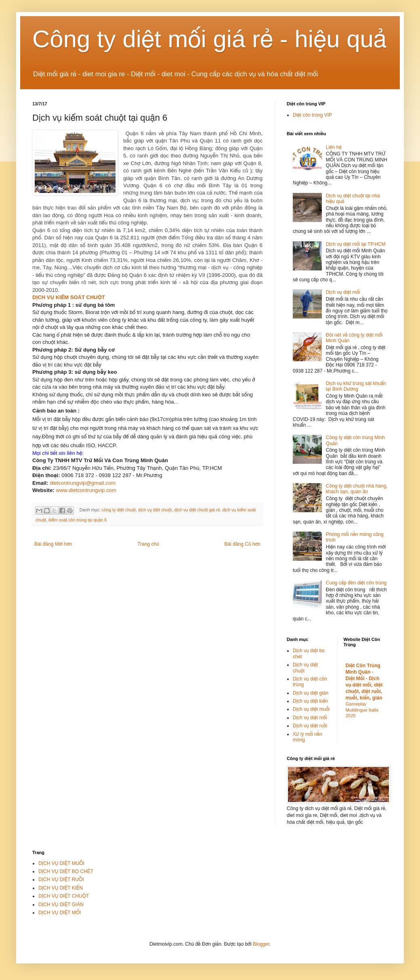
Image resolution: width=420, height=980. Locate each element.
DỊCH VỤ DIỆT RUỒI (61, 879)
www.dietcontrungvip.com (86, 490)
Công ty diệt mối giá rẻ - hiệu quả (210, 39)
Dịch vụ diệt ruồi (310, 726)
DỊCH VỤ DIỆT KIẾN (61, 888)
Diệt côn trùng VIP (312, 115)
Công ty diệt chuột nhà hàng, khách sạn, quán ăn (357, 489)
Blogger (261, 944)
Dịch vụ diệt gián (311, 693)
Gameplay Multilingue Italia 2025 (362, 710)
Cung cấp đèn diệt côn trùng (356, 583)
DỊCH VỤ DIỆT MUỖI (61, 863)
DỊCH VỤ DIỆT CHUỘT (64, 896)
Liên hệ (334, 147)
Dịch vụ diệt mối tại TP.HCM (356, 244)
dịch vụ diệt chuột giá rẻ (197, 510)
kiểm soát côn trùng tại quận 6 (78, 520)
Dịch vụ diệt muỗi (311, 709)
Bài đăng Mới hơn (53, 544)
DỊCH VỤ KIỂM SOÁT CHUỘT (69, 297)
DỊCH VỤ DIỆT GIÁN (61, 905)
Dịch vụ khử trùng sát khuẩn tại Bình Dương (356, 386)
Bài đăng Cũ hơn (243, 544)
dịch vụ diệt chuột (155, 510)
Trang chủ (148, 544)
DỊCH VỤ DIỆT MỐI (60, 913)
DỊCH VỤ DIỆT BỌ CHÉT (66, 871)
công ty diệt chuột (119, 510)
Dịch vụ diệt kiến (310, 701)
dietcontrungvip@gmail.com (83, 483)
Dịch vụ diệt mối (343, 292)
